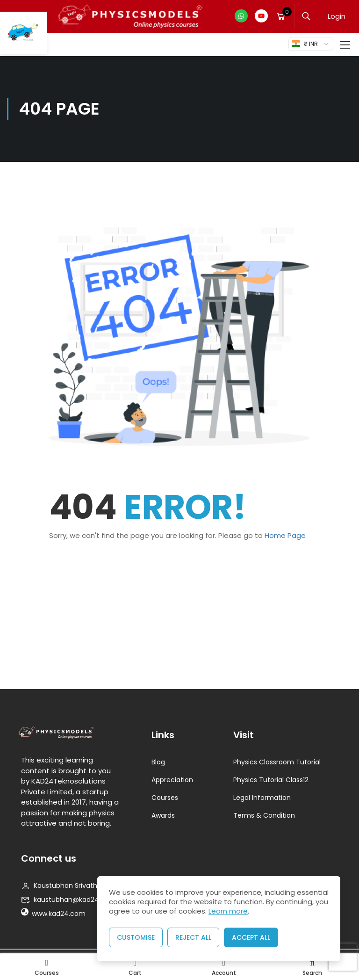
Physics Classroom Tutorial (277, 762)
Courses (165, 798)
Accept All (251, 937)
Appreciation (172, 780)
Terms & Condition (264, 815)
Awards (163, 815)
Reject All (193, 937)
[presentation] (343, 958)
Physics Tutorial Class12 (271, 780)
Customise (136, 937)
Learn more (228, 911)
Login (337, 16)
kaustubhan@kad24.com (68, 900)
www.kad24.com (53, 914)
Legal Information (262, 798)
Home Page (285, 535)
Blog (158, 762)
